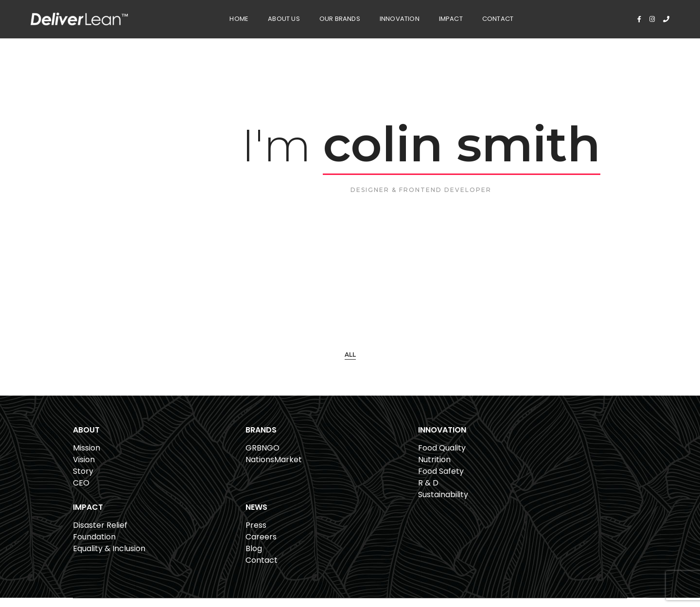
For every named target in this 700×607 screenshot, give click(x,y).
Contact (476, 17)
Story (83, 481)
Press (538, 458)
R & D (311, 493)
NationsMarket (215, 470)
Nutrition (317, 470)
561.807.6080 (233, 574)
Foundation (436, 470)
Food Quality (324, 458)
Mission (87, 458)
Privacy (588, 572)
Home (218, 17)
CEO (81, 493)
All (350, 359)
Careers (543, 470)
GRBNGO (204, 458)
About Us (262, 17)
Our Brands (318, 17)
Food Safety (323, 481)
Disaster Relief (441, 458)
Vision (84, 470)
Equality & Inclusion (450, 481)
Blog (536, 481)
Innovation (378, 17)
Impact (429, 17)
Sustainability (325, 505)
